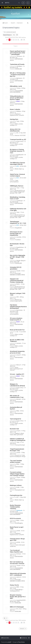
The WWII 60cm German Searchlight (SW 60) (17, 163)
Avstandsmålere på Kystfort (16, 408)
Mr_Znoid (19, 609)
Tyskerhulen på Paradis (17, 64)
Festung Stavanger (20, 445)
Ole (17, 332)
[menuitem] (7, 3)
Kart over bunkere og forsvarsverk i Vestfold (17, 563)
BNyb (18, 411)
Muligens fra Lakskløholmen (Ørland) (17, 385)
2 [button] (12, 40)
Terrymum (19, 56)
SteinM (18, 271)
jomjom (18, 431)
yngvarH (19, 355)
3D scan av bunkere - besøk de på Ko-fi (16, 319)
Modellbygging (19, 523)
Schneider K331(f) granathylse (16, 268)
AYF (17, 497)
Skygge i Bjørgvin (21, 261)
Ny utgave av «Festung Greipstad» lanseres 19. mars (17, 151)
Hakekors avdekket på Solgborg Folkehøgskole (18, 440)
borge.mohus (20, 141)
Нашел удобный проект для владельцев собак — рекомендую (18, 53)
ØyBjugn (19, 111)
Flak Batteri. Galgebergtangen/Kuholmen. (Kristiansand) (19, 307)
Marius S (19, 365)
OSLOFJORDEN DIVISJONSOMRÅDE (16, 91)
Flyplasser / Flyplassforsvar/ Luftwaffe (17, 115)
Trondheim (18, 240)
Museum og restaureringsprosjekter (16, 300)
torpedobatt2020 (21, 600)
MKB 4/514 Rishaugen (17, 607)
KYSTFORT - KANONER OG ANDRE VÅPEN (17, 274)
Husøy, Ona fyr (14, 585)
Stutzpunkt (19, 511)
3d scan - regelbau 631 (17, 374)
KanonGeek (19, 310)
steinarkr (19, 343)
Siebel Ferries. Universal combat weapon (17, 175)
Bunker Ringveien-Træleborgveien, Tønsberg (15, 507)
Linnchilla (19, 237)
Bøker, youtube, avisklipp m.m (16, 125)
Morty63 (19, 399)
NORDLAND (18, 603)
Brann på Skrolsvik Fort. (17, 330)
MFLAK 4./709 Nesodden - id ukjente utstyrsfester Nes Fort (18, 75)
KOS (18, 166)
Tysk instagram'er (15, 419)
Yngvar (18, 477)
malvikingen (20, 201)
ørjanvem (19, 577)
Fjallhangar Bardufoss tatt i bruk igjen (18, 209)
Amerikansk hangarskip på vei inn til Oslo (17, 352)
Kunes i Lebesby (15, 109)
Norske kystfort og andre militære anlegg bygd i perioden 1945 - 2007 (17, 192)
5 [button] (18, 40)
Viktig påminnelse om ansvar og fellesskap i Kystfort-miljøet (17, 98)
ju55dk (18, 453)
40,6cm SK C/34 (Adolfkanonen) (15, 130)
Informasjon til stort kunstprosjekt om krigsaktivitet (16, 233)
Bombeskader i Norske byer (17, 245)
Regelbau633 (20, 155)
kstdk (18, 487)
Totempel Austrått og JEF (18, 139)
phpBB (9, 642)
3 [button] (14, 40)
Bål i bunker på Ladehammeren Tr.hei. (17, 396)
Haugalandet (18, 228)
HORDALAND (18, 69)
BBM (18, 587)
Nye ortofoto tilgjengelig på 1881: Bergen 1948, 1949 (17, 257)
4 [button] (16, 40)
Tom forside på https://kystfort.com (16, 551)
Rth (17, 133)
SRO (18, 297)
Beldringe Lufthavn (16, 485)
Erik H (18, 101)
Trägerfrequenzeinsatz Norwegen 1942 (17, 450)
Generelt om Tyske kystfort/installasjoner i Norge (18, 456)
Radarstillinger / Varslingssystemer (17, 590)
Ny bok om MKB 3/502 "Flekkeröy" (17, 341)
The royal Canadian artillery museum (16, 461)
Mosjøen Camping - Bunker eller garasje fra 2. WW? (18, 597)
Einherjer (19, 554)
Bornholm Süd (14, 429)
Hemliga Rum (14, 119)
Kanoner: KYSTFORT (20, 135)
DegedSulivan (20, 247)
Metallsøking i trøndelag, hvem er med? (18, 198)
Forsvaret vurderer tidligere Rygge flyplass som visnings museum (17, 474)
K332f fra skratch (15, 518)
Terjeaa (18, 88)
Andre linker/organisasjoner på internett (16, 369)
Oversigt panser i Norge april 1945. (17, 540)
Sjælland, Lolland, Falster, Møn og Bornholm (17, 434)
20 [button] (22, 40)
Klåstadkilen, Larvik (16, 86)
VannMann (19, 66)
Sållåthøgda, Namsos (17, 186)
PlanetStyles (21, 642)
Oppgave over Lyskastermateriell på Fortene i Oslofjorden (17, 280)
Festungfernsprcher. (16, 495)
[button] (7, 40)
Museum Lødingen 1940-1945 (18, 294)
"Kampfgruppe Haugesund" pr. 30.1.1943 (18, 222)
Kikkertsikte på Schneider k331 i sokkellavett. (18, 574)
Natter (18, 284)
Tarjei (18, 121)
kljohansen (19, 78)
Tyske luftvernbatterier (14, 181)
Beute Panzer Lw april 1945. (17, 528)
